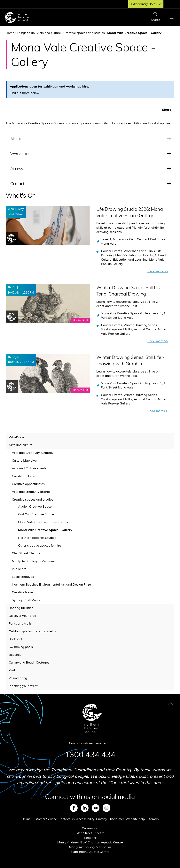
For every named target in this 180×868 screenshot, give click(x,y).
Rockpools (16, 639)
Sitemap (153, 819)
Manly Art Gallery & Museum (33, 561)
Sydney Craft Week (26, 600)
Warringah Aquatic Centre (90, 852)
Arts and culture (49, 33)
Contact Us (67, 819)
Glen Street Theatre (26, 553)
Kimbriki (90, 838)
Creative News (23, 592)
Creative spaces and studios (84, 33)
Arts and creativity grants (31, 492)
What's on (16, 437)
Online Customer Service (39, 819)
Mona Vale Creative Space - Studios (44, 522)
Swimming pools (21, 647)
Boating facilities (21, 608)
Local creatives (23, 577)
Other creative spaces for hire (40, 545)
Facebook (74, 808)
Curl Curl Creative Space (36, 514)
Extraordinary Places (146, 4)
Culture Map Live (24, 460)
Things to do (26, 33)
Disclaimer (116, 819)
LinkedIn (85, 808)
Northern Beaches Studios (37, 538)
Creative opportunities (28, 484)
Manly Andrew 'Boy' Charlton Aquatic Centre (90, 842)
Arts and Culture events (29, 468)
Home (10, 33)
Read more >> (158, 271)
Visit (12, 670)
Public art (19, 569)
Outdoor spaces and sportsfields (32, 631)
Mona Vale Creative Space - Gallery (45, 530)
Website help (135, 819)
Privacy (102, 819)
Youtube (96, 808)
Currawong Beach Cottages (29, 662)
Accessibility (85, 819)
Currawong (90, 828)
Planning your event (23, 686)
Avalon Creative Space (35, 506)
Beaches (15, 655)
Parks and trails (20, 623)
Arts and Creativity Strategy (33, 453)
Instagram (106, 808)
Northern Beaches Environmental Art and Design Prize (51, 584)
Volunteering (18, 678)
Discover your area (23, 616)
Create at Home (23, 476)
